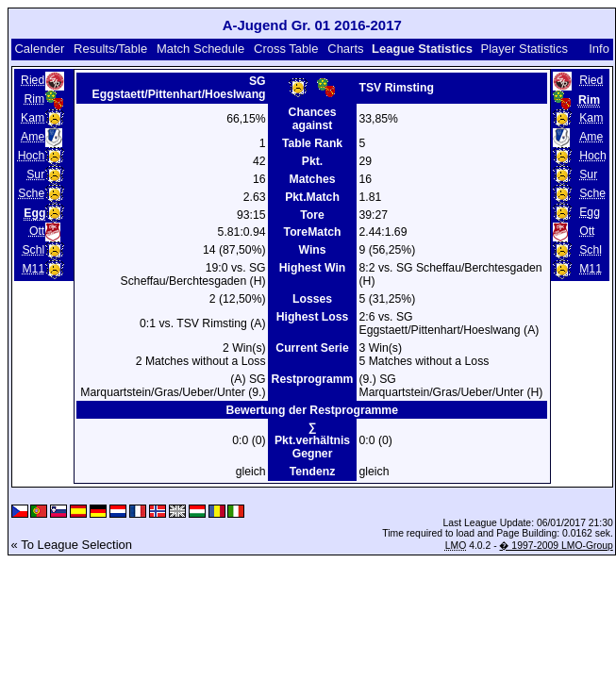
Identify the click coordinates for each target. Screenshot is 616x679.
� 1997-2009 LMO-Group (556, 546)
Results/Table (110, 49)
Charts (345, 49)
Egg (590, 212)
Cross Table (286, 49)
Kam (33, 118)
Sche (31, 193)
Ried (33, 80)
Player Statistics (524, 49)
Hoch (32, 156)
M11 (33, 269)
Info (599, 49)
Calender (39, 49)
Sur (35, 174)
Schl (33, 250)
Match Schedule (200, 49)
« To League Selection (72, 545)
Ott (37, 231)
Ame (33, 137)
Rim (35, 99)
